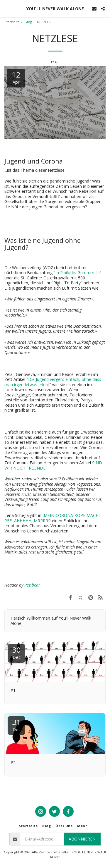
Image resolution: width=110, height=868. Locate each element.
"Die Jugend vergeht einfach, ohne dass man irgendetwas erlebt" (53, 382)
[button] (6, 8)
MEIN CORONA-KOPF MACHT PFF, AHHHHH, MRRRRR (53, 518)
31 (16, 725)
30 (16, 652)
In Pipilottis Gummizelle (78, 273)
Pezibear (32, 585)
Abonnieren (82, 839)
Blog (28, 22)
